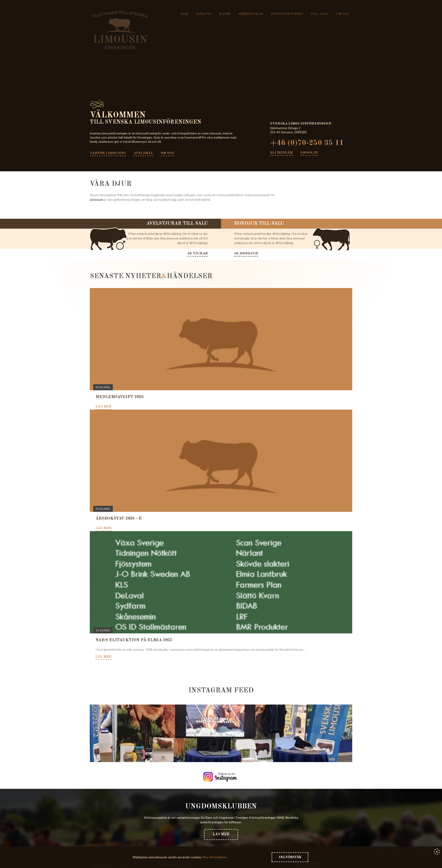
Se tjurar (198, 254)
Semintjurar (251, 14)
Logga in (309, 153)
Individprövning (287, 14)
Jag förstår (290, 857)
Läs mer (221, 834)
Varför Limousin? (108, 153)
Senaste (204, 14)
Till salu (320, 14)
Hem (185, 14)
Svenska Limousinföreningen (120, 30)
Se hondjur (246, 254)
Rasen (225, 14)
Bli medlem (281, 153)
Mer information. (215, 857)
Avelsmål (143, 153)
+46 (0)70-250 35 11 (307, 143)
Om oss (342, 14)
